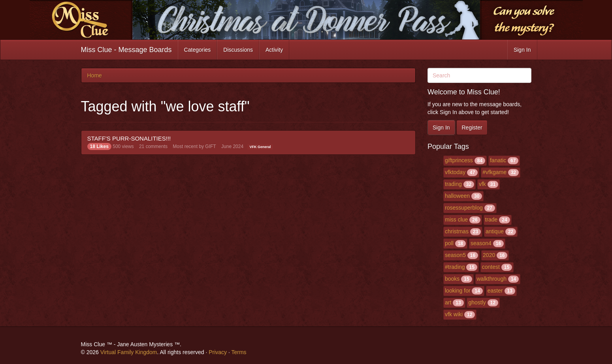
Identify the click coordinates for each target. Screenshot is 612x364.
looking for (458, 291)
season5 (455, 255)
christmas (457, 231)
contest (491, 267)
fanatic (498, 160)
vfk (482, 184)
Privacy (218, 352)
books (452, 279)
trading (453, 184)
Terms (239, 352)
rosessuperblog (464, 208)
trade (491, 220)
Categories (198, 50)
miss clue (456, 220)
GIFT (210, 146)
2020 (489, 255)
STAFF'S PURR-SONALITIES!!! (129, 138)
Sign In (522, 50)
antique (495, 231)
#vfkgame (494, 172)
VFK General (260, 147)
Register (472, 128)
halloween (457, 196)
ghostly (477, 302)
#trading (455, 267)
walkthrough (492, 279)
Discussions (238, 50)
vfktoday (455, 172)
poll (449, 243)
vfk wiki (454, 314)
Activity (274, 50)
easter (495, 291)
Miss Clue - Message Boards (126, 50)
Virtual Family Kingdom (129, 352)
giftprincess (459, 160)
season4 (481, 243)
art (448, 302)
